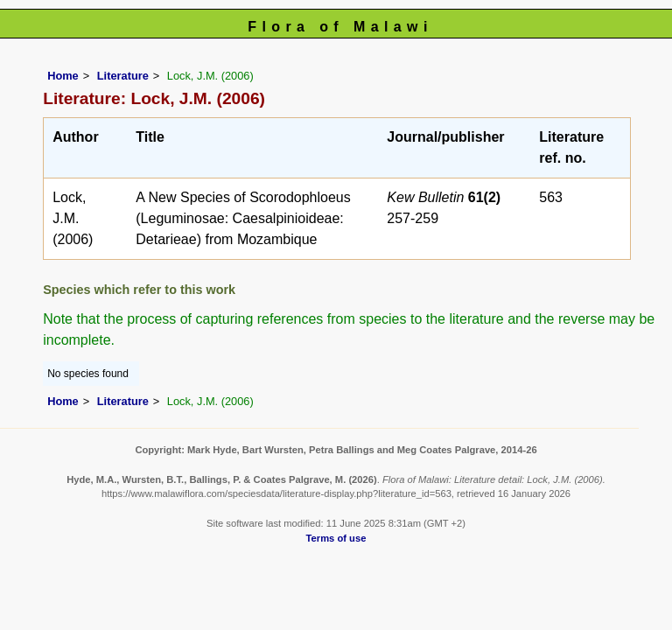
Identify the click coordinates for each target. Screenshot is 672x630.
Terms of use (336, 538)
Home (63, 76)
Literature (123, 76)
